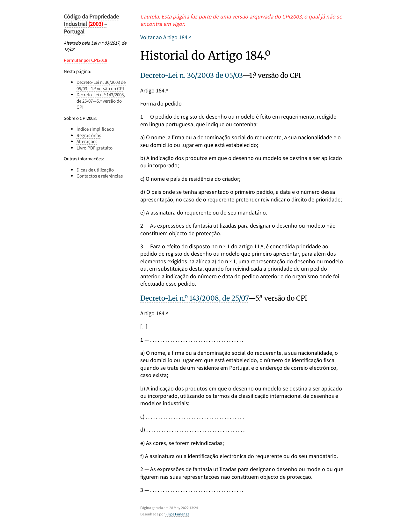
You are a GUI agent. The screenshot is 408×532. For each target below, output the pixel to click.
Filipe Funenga (177, 514)
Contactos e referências (100, 176)
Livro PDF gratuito (95, 148)
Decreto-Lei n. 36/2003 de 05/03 (191, 75)
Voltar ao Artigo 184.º (166, 37)
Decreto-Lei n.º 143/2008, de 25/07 (194, 298)
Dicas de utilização (95, 170)
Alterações (87, 141)
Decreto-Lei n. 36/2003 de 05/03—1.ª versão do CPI (101, 85)
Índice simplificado (95, 129)
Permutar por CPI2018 (85, 60)
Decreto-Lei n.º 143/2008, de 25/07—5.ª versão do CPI (101, 101)
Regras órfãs (89, 135)
